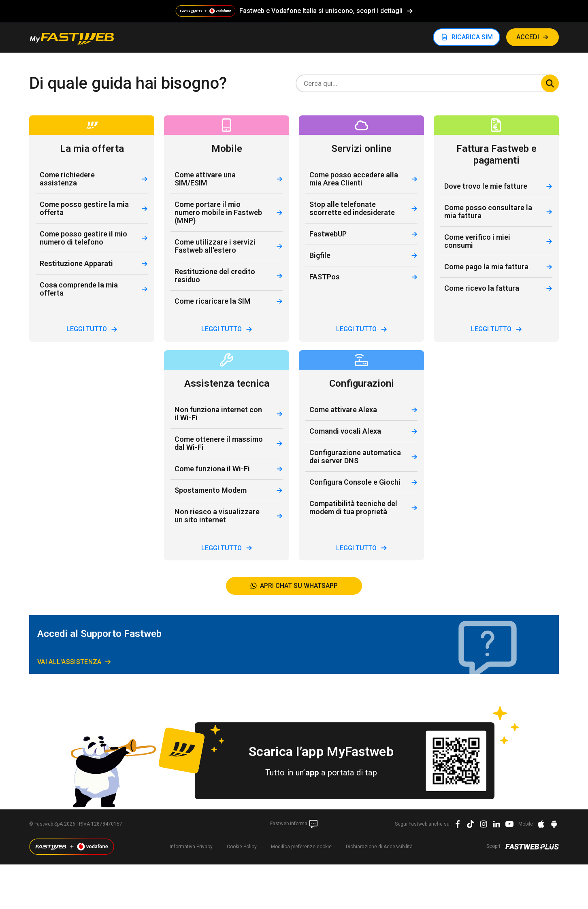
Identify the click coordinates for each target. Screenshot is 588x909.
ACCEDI (528, 37)
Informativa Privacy (191, 847)
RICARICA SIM (472, 37)
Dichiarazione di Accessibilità (379, 847)
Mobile (526, 824)
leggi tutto (92, 329)
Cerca (550, 83)
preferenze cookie (301, 847)
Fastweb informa (294, 824)
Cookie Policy (242, 847)
